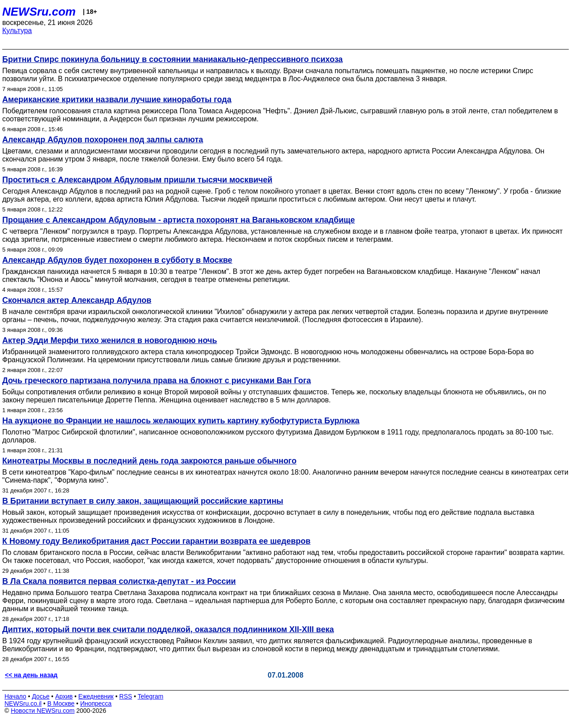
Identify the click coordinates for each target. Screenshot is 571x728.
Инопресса (96, 703)
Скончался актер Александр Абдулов (77, 300)
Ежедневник (96, 696)
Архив (64, 696)
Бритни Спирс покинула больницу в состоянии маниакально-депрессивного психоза (172, 59)
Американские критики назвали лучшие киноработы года (117, 99)
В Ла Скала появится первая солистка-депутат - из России (119, 581)
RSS (126, 696)
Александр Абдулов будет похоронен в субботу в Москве (117, 260)
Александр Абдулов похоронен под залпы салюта (103, 140)
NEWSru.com (39, 12)
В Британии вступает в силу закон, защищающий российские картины (143, 501)
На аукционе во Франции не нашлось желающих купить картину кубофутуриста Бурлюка (181, 421)
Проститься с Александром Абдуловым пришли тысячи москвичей (137, 180)
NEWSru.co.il (23, 703)
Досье (41, 696)
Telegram (151, 696)
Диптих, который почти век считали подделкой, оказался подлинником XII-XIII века (168, 629)
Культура (17, 31)
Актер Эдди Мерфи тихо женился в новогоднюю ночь (110, 340)
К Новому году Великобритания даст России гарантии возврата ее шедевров (156, 541)
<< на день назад (31, 675)
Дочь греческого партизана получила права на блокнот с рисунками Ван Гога (157, 381)
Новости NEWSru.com (43, 711)
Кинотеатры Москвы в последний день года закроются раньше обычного (149, 461)
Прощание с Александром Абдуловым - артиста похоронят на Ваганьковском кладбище (178, 220)
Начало (15, 696)
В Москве (61, 703)
